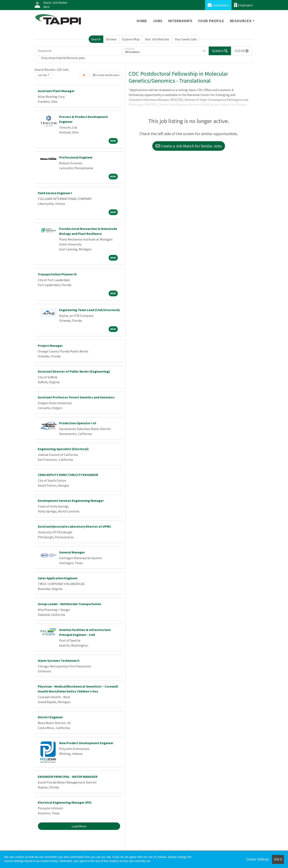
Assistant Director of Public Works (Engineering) (74, 371)
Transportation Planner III (57, 274)
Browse (111, 39)
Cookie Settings (257, 859)
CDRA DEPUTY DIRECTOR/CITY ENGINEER (68, 475)
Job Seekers (218, 5)
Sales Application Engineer (58, 578)
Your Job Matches (157, 39)
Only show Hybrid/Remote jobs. (63, 58)
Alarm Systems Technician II (59, 660)
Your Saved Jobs (186, 39)
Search (96, 39)
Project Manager (50, 346)
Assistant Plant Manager (56, 91)
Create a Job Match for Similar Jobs (189, 146)
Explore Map (131, 39)
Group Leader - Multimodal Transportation (69, 604)
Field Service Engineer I (55, 193)
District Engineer (50, 717)
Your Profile (211, 21)
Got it (278, 859)
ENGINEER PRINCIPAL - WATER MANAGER (68, 777)
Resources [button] (241, 21)
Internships (180, 21)
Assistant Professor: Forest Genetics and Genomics (76, 397)
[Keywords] (79, 51)
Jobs (158, 21)
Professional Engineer (76, 157)
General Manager (72, 552)
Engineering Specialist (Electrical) (63, 449)
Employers (243, 5)
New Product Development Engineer (86, 743)
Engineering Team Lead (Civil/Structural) (89, 310)
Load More (79, 826)
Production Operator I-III (78, 423)
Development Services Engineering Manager (71, 501)
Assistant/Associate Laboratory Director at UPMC (75, 526)
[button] (242, 51)
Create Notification (106, 75)
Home (142, 21)
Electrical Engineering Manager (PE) (65, 802)
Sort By (42, 75)
